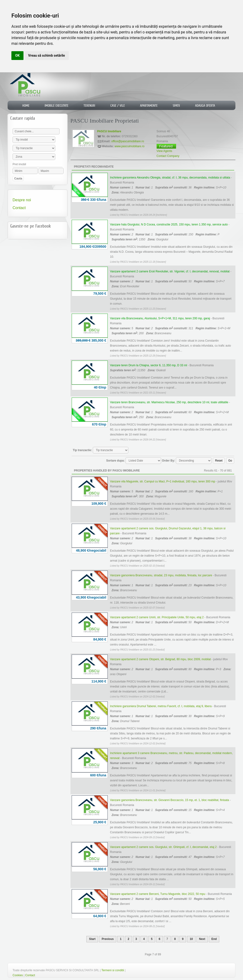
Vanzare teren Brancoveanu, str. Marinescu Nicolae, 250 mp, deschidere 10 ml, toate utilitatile (169, 402)
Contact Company (168, 156)
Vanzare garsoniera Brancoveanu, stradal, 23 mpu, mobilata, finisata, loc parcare (161, 575)
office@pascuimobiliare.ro (128, 141)
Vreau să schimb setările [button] (47, 55)
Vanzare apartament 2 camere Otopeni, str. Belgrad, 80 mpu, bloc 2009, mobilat (161, 659)
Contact (19, 208)
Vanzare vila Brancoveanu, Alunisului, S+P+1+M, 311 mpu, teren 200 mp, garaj (160, 318)
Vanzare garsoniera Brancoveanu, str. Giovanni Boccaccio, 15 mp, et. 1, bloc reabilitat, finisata (170, 800)
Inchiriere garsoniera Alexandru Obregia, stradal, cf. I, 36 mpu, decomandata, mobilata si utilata (170, 178)
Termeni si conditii (113, 970)
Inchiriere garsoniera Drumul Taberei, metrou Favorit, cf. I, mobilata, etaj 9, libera (161, 706)
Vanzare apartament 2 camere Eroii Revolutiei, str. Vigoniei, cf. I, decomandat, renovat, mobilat (170, 271)
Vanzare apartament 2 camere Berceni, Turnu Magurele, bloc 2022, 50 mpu (158, 894)
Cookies (18, 975)
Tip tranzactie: (82, 450)
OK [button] (17, 55)
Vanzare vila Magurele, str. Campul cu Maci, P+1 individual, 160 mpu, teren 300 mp (163, 481)
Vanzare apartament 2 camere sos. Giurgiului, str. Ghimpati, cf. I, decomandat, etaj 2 (163, 847)
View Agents (164, 151)
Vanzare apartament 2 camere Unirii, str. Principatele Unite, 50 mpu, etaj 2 (157, 617)
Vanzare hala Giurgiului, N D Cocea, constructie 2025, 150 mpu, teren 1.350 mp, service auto (169, 224)
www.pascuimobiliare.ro (130, 146)
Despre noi (22, 200)
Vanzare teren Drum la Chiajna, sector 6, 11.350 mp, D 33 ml (149, 365)
